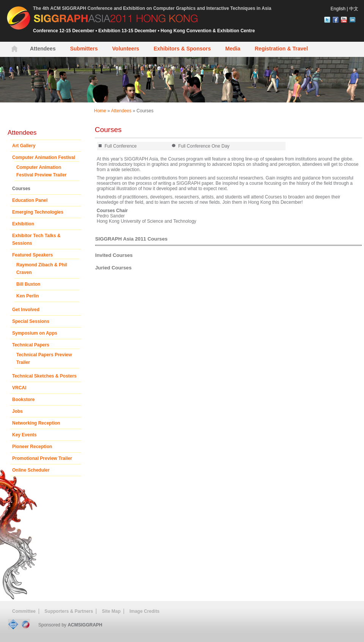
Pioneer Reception (32, 447)
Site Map (111, 611)
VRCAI (19, 388)
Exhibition (23, 224)
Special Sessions (31, 321)
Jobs (17, 411)
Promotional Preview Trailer (42, 458)
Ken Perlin (27, 296)
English (338, 9)
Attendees (121, 111)
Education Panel (30, 200)
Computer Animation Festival (44, 157)
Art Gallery (24, 146)
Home (100, 111)
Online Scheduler (31, 470)
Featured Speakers (32, 255)
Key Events (24, 435)
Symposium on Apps (35, 333)
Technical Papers (31, 345)
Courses (145, 111)
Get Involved (26, 310)
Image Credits (144, 611)
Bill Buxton (28, 284)
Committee (24, 611)
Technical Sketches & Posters (44, 376)
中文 (354, 9)
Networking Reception (36, 423)
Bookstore (23, 400)
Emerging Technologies (38, 212)
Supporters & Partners (69, 611)
